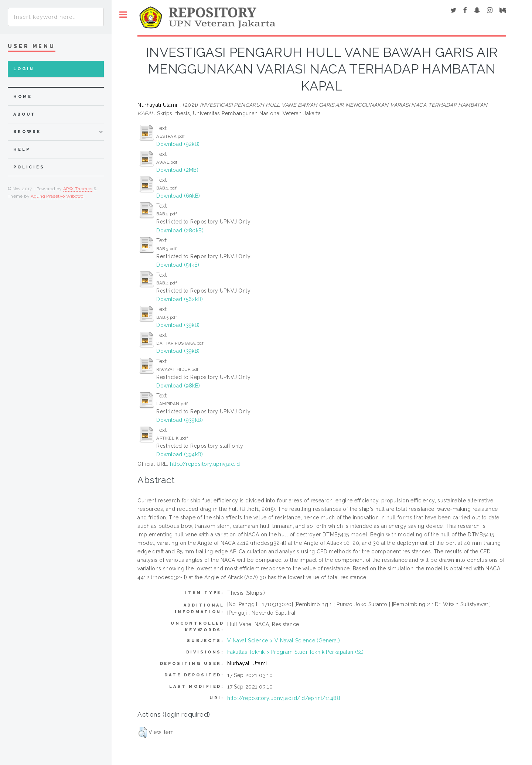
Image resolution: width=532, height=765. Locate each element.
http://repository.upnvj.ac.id (205, 464)
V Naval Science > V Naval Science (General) (284, 641)
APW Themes (78, 189)
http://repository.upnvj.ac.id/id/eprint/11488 (284, 698)
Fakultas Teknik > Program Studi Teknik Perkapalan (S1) (296, 652)
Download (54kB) (178, 265)
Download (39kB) (178, 325)
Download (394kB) (180, 454)
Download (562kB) (180, 299)
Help (22, 149)
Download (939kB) (180, 420)
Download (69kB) (178, 196)
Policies (29, 167)
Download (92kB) (178, 144)
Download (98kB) (178, 386)
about (25, 114)
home (23, 97)
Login (24, 69)
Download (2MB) (177, 170)
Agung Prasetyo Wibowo (57, 196)
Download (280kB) (180, 230)
